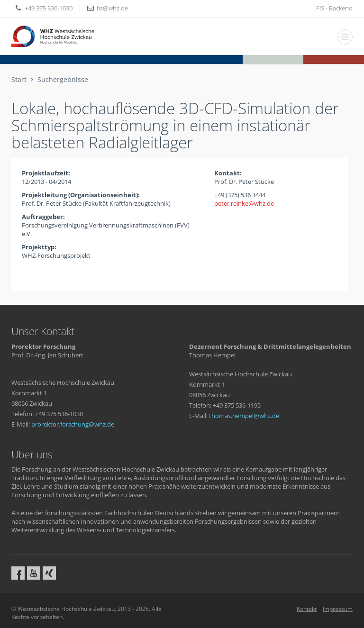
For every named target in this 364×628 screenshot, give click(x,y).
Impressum (338, 609)
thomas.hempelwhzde (244, 416)
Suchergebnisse (63, 79)
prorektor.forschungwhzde (73, 424)
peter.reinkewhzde (244, 203)
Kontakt (307, 609)
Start (19, 79)
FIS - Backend (334, 8)
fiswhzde (112, 8)
